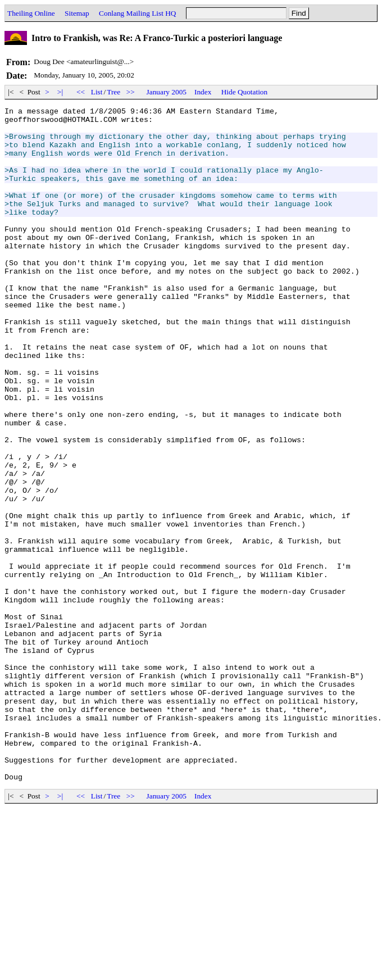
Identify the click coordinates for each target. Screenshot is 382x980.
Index (203, 92)
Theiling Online (31, 13)
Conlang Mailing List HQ (137, 13)
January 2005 (167, 92)
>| (60, 92)
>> (131, 92)
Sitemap (77, 13)
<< (81, 92)
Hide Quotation (245, 92)
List (97, 92)
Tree (113, 92)
